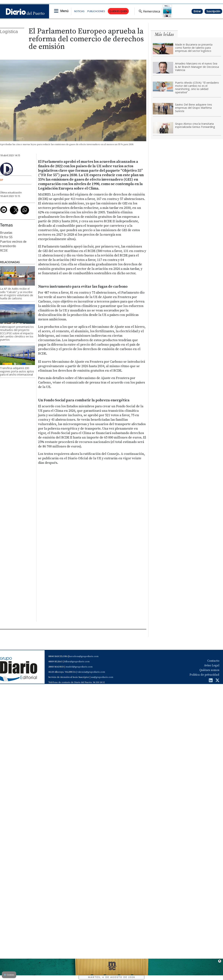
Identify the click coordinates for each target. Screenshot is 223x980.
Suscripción (213, 11)
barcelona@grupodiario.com (84, 656)
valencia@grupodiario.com (91, 672)
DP (2, 180)
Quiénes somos (209, 670)
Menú (64, 11)
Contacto (213, 661)
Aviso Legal (212, 665)
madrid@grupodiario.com (79, 667)
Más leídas (164, 34)
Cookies (9, 975)
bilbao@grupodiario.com (77, 662)
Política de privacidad (204, 675)
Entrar (197, 11)
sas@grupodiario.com (102, 677)
